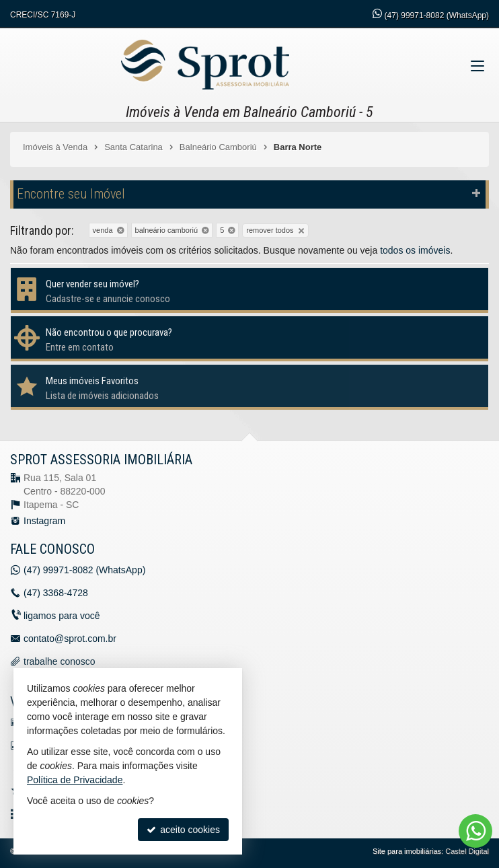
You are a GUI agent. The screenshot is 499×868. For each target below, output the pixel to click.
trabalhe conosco (60, 661)
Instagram (44, 521)
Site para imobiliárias (407, 851)
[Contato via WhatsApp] (475, 831)
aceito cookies (183, 830)
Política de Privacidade (75, 780)
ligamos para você (62, 616)
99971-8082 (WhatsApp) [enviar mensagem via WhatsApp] (437, 15)
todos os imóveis (415, 250)
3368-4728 (56, 593)
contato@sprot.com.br (70, 639)
